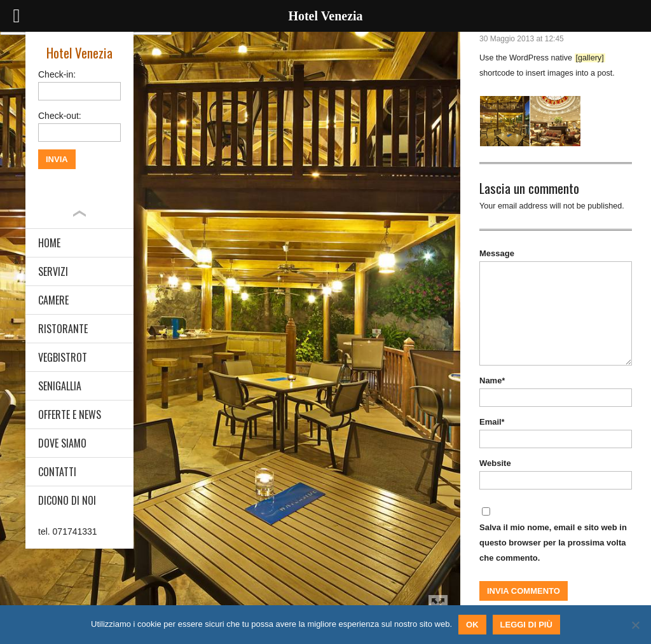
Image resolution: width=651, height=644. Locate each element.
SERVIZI (53, 271)
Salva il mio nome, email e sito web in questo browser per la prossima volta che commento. (553, 543)
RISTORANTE (63, 329)
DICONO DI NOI (67, 500)
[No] (635, 625)
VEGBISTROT (63, 357)
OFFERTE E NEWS (70, 414)
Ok (472, 625)
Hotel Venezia (79, 52)
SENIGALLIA (60, 386)
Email (492, 422)
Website (495, 463)
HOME (49, 243)
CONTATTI (57, 472)
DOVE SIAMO (62, 443)
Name (492, 380)
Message (497, 253)
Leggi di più (526, 625)
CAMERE (53, 300)
